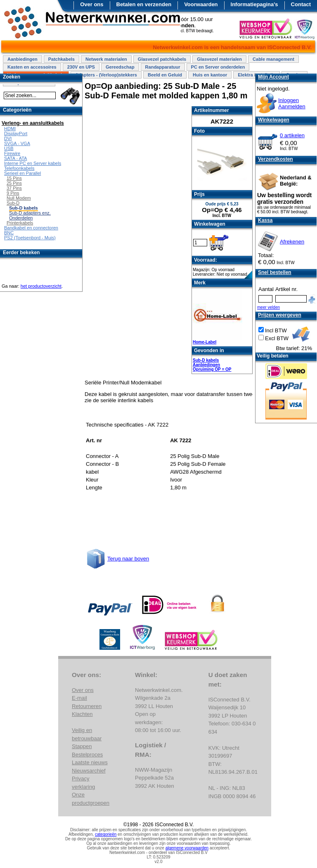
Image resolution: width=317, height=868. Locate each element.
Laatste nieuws (90, 762)
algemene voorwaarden (187, 848)
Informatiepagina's (254, 4)
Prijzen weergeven (280, 315)
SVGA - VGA (17, 143)
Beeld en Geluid (165, 75)
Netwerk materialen (106, 59)
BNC (9, 233)
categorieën (106, 834)
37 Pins (14, 188)
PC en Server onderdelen (218, 67)
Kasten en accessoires (32, 67)
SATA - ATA (15, 158)
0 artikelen (292, 135)
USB (9, 148)
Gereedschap (120, 67)
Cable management (273, 59)
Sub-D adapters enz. (30, 213)
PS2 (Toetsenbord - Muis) (30, 238)
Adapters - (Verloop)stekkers (106, 75)
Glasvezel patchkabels (162, 59)
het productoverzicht (41, 286)
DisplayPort (16, 134)
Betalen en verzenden (144, 4)
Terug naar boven (128, 559)
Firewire (12, 153)
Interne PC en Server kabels (33, 163)
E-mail (79, 698)
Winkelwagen (274, 120)
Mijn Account (273, 77)
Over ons (92, 4)
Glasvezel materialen (219, 59)
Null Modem (19, 198)
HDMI (10, 129)
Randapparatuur (163, 67)
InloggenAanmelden (292, 103)
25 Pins (14, 183)
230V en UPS (81, 67)
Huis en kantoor (210, 75)
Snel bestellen (275, 272)
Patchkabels (62, 59)
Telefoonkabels (19, 168)
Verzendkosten (276, 159)
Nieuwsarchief (89, 771)
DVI (8, 138)
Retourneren (87, 706)
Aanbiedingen (22, 59)
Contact (301, 4)
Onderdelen (21, 218)
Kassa (265, 220)
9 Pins (13, 193)
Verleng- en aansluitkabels (33, 123)
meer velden (269, 307)
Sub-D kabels (206, 360)
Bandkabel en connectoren (31, 228)
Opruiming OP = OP (212, 369)
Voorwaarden (201, 4)
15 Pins (14, 178)
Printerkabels (20, 223)
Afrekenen (292, 242)
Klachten (82, 714)
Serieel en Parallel (22, 173)
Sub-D (13, 203)
